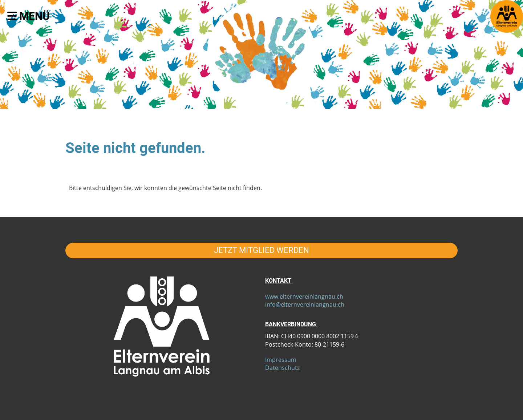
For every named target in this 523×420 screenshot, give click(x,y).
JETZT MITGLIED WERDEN (261, 250)
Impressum (281, 360)
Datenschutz (282, 368)
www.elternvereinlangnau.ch (304, 296)
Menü (29, 16)
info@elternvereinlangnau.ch (305, 304)
